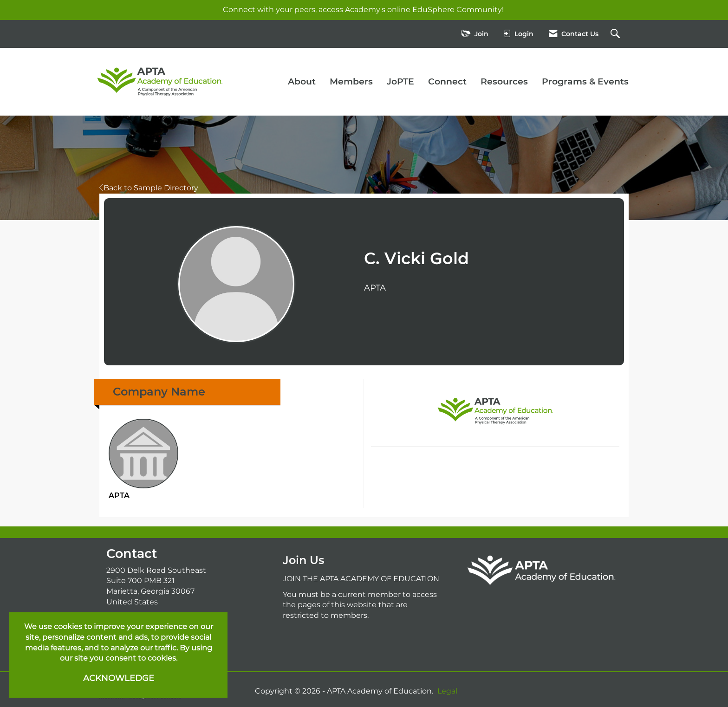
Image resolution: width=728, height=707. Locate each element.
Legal (447, 691)
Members (351, 81)
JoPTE (400, 81)
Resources (504, 81)
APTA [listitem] (143, 459)
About (302, 81)
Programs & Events (585, 81)
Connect (447, 81)
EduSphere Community (457, 10)
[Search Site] (616, 34)
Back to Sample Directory (149, 188)
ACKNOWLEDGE (119, 678)
